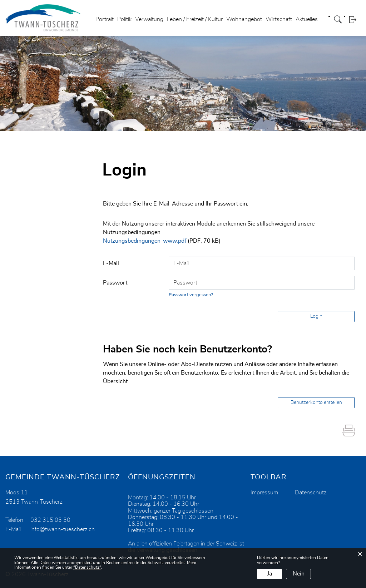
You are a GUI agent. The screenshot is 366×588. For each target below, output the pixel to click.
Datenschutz (311, 493)
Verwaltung (149, 19)
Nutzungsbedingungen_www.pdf (145, 241)
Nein (299, 574)
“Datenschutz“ (87, 567)
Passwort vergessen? (191, 295)
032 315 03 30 (50, 520)
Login (355, 19)
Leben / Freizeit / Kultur (195, 19)
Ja (270, 574)
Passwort (115, 283)
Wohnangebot (244, 19)
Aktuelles (307, 19)
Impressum (264, 493)
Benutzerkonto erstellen (316, 402)
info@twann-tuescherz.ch (63, 529)
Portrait (105, 19)
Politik (124, 19)
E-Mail (111, 263)
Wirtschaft (279, 19)
